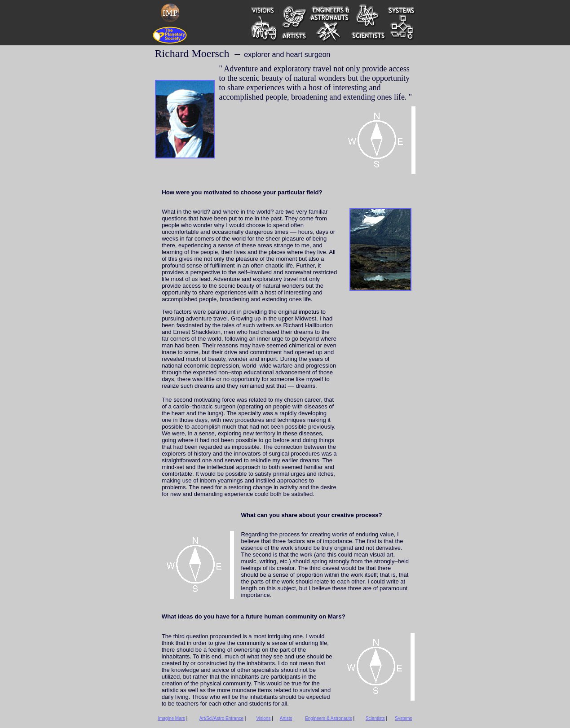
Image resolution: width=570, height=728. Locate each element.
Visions (263, 718)
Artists (286, 718)
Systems (403, 718)
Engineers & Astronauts (329, 718)
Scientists (375, 718)
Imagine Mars (171, 718)
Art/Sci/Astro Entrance (221, 718)
